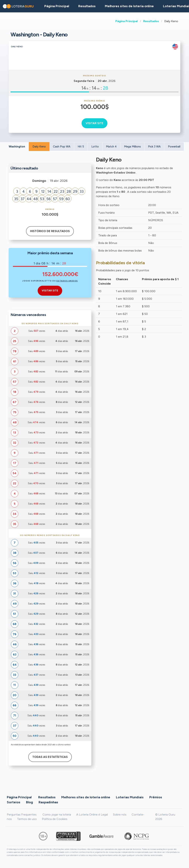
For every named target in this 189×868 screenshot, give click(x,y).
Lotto (95, 147)
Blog (29, 802)
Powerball (174, 147)
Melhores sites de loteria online (129, 6)
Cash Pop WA (62, 147)
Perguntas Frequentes (22, 815)
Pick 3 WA (154, 147)
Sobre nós (120, 815)
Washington (17, 147)
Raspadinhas (48, 802)
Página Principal (127, 21)
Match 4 (111, 147)
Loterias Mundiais (130, 797)
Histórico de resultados (50, 231)
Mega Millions (132, 147)
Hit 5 (81, 147)
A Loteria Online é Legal (92, 815)
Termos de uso (27, 819)
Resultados (151, 21)
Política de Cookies (55, 819)
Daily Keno (39, 147)
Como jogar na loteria (57, 815)
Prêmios (156, 797)
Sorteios (14, 802)
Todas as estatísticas (50, 757)
